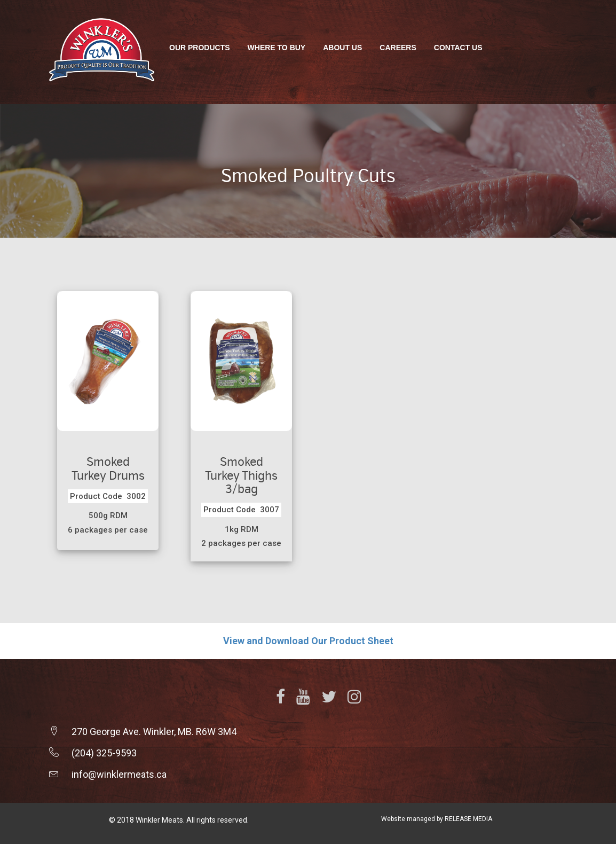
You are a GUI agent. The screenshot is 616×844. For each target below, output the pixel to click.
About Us (342, 48)
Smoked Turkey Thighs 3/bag (241, 475)
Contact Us (458, 48)
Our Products (200, 48)
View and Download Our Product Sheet (308, 641)
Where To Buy (277, 48)
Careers (398, 48)
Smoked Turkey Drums (108, 469)
